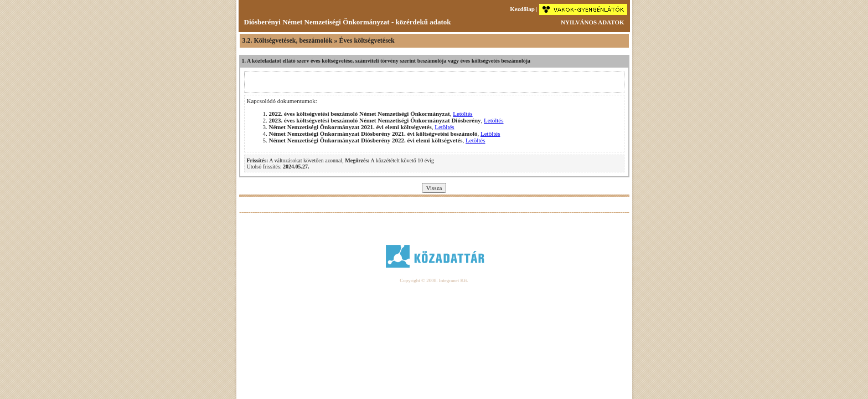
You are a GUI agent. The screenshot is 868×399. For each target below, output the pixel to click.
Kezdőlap (522, 9)
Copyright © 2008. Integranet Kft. (434, 280)
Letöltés (463, 114)
